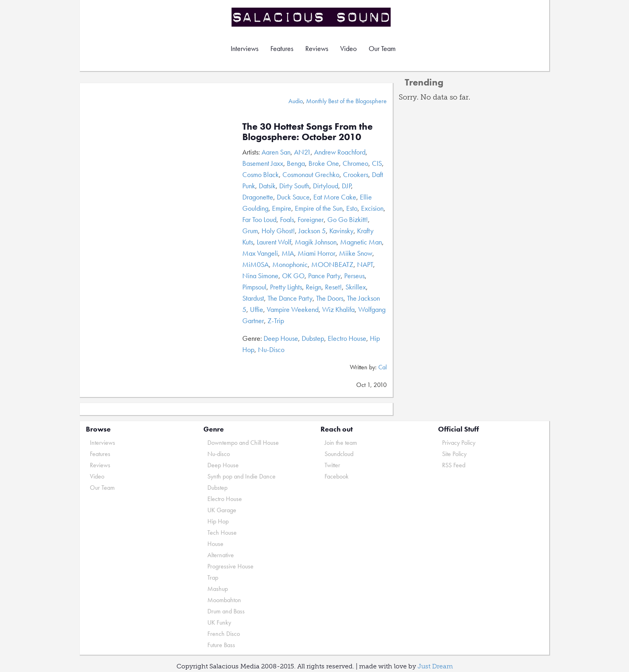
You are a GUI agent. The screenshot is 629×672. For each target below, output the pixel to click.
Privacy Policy (459, 443)
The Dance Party (290, 298)
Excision (372, 208)
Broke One (324, 163)
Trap (213, 577)
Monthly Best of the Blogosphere (346, 101)
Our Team (382, 48)
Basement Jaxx (263, 163)
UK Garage (222, 510)
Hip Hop (218, 521)
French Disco (224, 634)
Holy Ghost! (278, 231)
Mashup (218, 589)
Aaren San (276, 152)
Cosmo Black (261, 174)
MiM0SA (256, 264)
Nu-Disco (271, 349)
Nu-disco (219, 454)
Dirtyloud (326, 186)
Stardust (253, 298)
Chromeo (355, 163)
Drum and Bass (226, 611)
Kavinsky (341, 231)
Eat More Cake (335, 197)
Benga (296, 163)
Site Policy (454, 454)
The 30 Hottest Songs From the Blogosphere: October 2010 (307, 131)
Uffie (257, 309)
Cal (382, 367)
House (215, 544)
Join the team (341, 443)
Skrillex (356, 287)
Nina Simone (260, 276)
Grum (250, 231)
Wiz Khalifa (338, 309)
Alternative (221, 555)
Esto (352, 208)
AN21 (302, 152)
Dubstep (313, 338)
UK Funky (219, 622)
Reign (313, 287)
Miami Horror (317, 253)
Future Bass (221, 645)
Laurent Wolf (274, 242)
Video (348, 48)
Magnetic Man (361, 242)
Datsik (267, 186)
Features (282, 48)
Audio (296, 101)
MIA (288, 253)
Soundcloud (339, 454)
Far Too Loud (259, 219)
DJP (346, 186)
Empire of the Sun (319, 208)
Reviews (317, 48)
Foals (287, 219)
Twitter (332, 465)
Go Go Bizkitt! (348, 219)
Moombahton (224, 600)
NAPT (365, 264)
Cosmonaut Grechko (311, 174)
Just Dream (435, 666)
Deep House (281, 338)
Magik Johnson (316, 242)
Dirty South (294, 186)
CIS (377, 163)
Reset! (333, 287)
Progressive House (230, 566)
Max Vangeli (260, 253)
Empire (282, 208)
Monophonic (290, 264)
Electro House (347, 338)
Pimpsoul (254, 287)
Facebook (337, 476)
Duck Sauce (293, 197)
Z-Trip (276, 321)
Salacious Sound (312, 17)
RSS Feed (454, 465)
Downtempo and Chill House (243, 443)
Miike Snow (356, 253)
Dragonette (258, 197)
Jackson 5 (312, 231)
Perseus (354, 276)
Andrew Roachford (340, 152)
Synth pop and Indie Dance (241, 476)
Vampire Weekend (293, 309)
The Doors (330, 298)
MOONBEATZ (332, 264)
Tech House (222, 533)
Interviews (244, 48)
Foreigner (311, 219)
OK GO (293, 276)
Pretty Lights (286, 287)
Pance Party (324, 276)
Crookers (356, 174)
